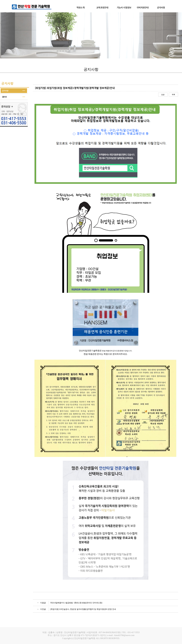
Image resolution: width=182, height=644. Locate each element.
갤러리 (4, 97)
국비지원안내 (143, 7)
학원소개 (81, 7)
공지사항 (161, 7)
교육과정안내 (102, 7)
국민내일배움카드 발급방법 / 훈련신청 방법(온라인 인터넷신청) (76, 603)
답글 (163, 95)
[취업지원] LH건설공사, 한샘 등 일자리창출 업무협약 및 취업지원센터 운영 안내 (83, 609)
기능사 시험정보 (124, 7)
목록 (173, 95)
